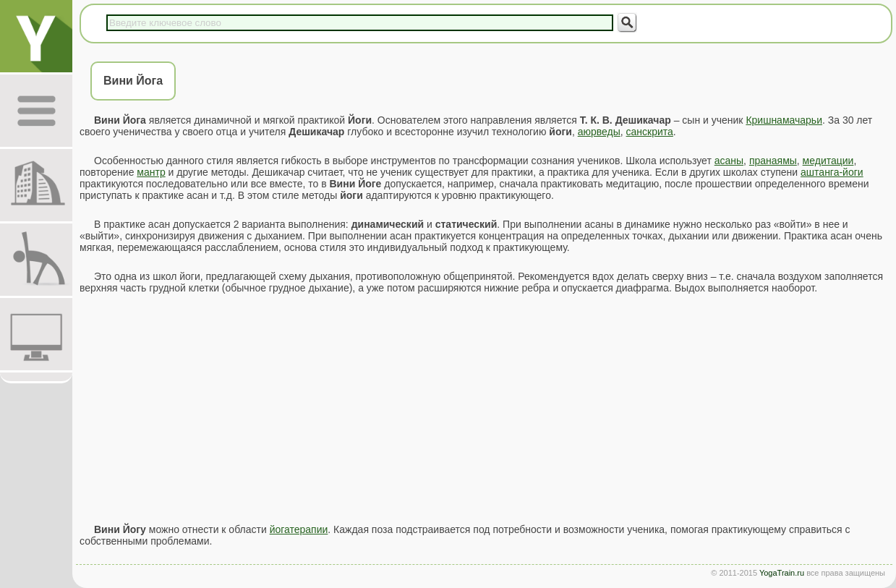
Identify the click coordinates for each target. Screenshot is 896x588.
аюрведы (599, 132)
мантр (151, 172)
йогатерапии (299, 529)
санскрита (650, 132)
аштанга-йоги (832, 172)
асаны (729, 161)
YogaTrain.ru (782, 573)
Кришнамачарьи (784, 120)
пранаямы (773, 161)
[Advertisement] (484, 409)
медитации (828, 161)
